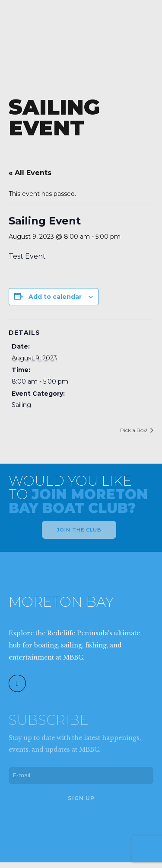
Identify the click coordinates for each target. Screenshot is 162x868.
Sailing (21, 405)
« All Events (30, 173)
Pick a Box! (134, 430)
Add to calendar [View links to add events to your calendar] (55, 297)
